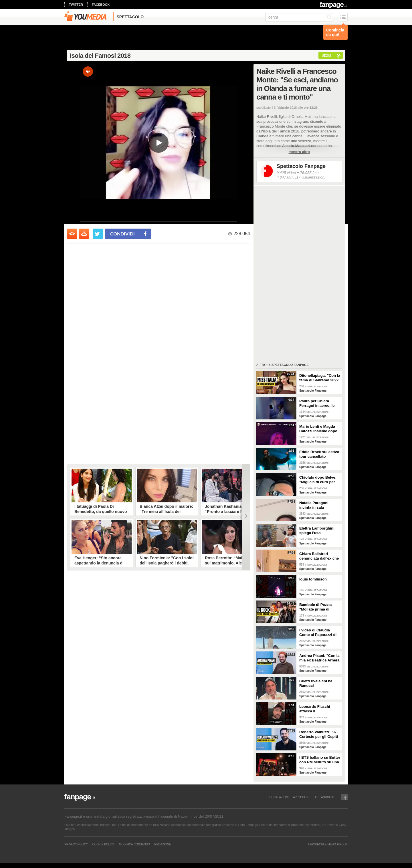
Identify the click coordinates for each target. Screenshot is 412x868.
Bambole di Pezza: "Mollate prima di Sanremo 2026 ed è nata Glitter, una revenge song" (316, 607)
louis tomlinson (313, 579)
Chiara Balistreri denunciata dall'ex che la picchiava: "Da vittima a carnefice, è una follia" (319, 556)
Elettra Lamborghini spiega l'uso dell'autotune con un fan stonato (317, 531)
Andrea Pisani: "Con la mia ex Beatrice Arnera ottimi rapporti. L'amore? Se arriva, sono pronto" (319, 658)
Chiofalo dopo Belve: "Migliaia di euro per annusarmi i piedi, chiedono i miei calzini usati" (319, 480)
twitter (76, 5)
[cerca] (299, 17)
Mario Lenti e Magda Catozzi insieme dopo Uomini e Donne (318, 429)
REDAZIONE (163, 844)
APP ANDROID (324, 797)
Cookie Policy (103, 844)
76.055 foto (309, 173)
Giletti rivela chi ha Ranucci (316, 683)
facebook (101, 5)
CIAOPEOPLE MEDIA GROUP (328, 844)
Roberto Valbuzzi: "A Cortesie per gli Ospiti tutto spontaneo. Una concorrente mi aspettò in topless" (320, 734)
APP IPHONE (302, 797)
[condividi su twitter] (98, 234)
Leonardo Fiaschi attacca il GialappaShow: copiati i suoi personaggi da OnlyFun (319, 709)
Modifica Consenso (134, 844)
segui (327, 55)
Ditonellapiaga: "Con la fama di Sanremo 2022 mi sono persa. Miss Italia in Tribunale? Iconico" (320, 378)
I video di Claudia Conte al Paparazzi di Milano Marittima (318, 633)
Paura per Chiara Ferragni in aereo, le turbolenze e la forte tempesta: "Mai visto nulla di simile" (317, 403)
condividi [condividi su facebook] (122, 234)
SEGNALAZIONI (278, 797)
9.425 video (286, 173)
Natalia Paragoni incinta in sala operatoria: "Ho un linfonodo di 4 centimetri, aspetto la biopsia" (318, 505)
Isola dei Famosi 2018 (100, 56)
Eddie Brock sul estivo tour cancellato (319, 454)
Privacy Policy (76, 844)
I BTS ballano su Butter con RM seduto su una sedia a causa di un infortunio (320, 760)
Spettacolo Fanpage (301, 166)
